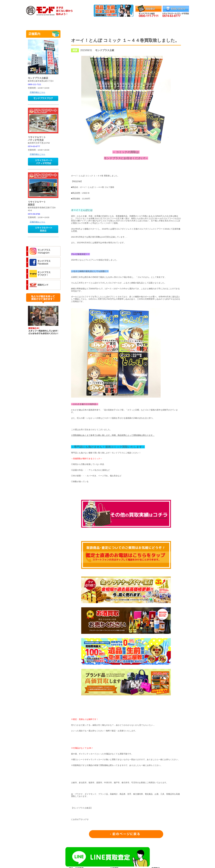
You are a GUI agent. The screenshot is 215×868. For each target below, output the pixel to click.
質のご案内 (84, 23)
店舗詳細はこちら (37, 92)
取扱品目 (107, 23)
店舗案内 (178, 23)
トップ (37, 23)
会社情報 (185, 2)
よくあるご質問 (154, 23)
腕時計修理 (131, 23)
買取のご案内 (61, 23)
